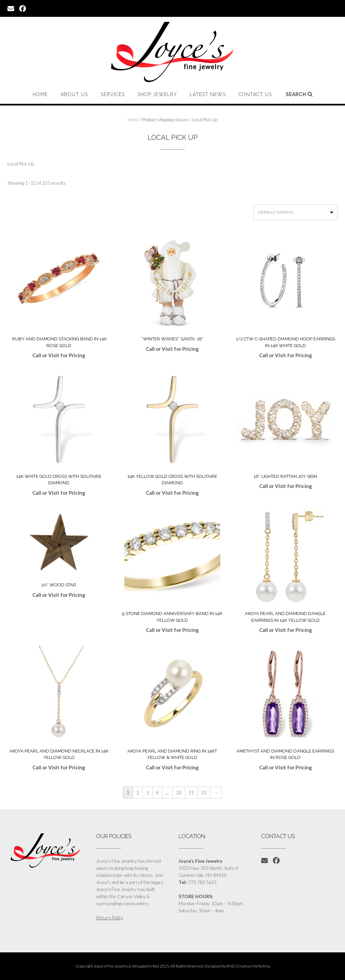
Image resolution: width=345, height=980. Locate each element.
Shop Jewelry (157, 94)
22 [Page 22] (204, 792)
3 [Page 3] (148, 792)
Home (40, 94)
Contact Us (255, 94)
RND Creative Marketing (248, 966)
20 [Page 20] (179, 792)
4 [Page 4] (157, 792)
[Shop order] (295, 212)
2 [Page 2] (138, 792)
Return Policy (110, 917)
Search (299, 94)
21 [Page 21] (191, 792)
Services (113, 94)
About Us (74, 94)
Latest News (208, 94)
